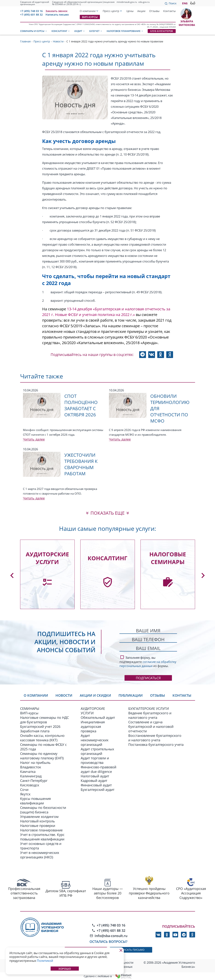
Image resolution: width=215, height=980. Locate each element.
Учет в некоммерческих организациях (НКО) (40, 855)
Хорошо (65, 969)
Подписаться (148, 678)
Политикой (45, 961)
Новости (64, 695)
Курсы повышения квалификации (35, 801)
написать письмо (131, 950)
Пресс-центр (111, 11)
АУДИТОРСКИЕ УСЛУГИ (93, 711)
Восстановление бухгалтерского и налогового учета (155, 738)
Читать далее (34, 439)
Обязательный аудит (98, 718)
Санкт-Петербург (34, 781)
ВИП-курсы (90, 17)
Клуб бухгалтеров (162, 31)
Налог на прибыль (35, 763)
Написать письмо (57, 15)
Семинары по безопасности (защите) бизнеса (43, 810)
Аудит (80, 31)
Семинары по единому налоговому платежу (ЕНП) (42, 756)
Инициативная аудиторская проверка (93, 727)
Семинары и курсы (34, 31)
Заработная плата (35, 731)
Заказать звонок (57, 11)
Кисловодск (30, 785)
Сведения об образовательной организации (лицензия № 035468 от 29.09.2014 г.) (83, 3)
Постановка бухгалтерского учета (156, 745)
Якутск (25, 794)
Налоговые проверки (38, 826)
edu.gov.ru (144, 2)
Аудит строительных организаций (97, 751)
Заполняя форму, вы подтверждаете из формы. (148, 661)
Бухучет (96, 31)
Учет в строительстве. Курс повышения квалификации (42, 837)
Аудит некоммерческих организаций (95, 740)
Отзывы (154, 11)
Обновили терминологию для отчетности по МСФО (170, 408)
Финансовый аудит (96, 785)
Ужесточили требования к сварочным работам (81, 464)
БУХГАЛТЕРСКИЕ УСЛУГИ (149, 708)
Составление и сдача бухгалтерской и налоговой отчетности (151, 727)
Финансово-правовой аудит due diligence (98, 769)
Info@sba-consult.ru (109, 936)
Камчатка (28, 772)
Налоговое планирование (125, 31)
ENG (185, 3)
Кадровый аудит (94, 781)
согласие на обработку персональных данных (148, 664)
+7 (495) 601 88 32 (31, 15)
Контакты (169, 11)
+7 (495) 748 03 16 (31, 11)
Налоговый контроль (38, 821)
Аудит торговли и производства (95, 760)
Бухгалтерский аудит (98, 790)
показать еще (107, 513)
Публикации (131, 695)
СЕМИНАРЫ (30, 708)
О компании (88, 11)
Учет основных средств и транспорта (41, 846)
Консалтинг (61, 31)
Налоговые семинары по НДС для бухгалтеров (44, 720)
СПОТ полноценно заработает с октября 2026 (81, 405)
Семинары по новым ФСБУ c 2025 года (43, 747)
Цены (130, 11)
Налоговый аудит (95, 776)
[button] (12, 575)
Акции (141, 11)
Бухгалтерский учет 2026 (40, 727)
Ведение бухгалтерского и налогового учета (150, 715)
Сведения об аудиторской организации (35, 3)
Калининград (31, 776)
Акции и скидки (95, 695)
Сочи (24, 790)
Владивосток (31, 767)
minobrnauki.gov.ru (127, 2)
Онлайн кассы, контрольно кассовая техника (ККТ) (42, 738)
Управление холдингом (39, 817)
